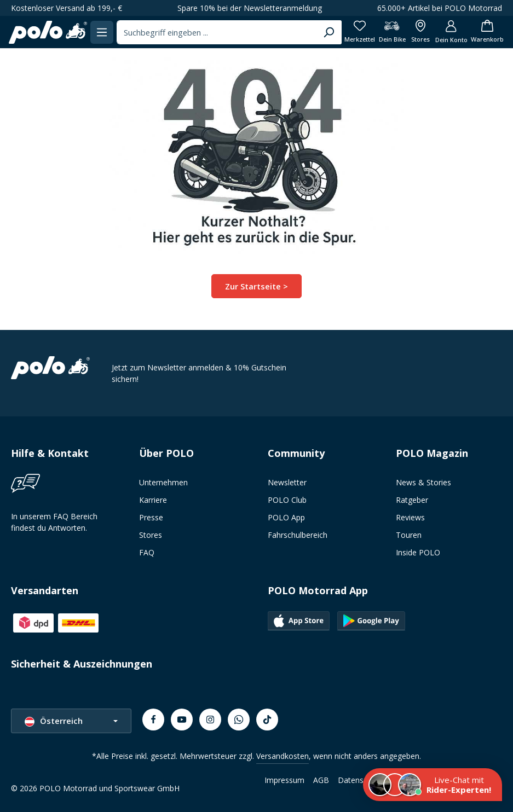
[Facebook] (153, 720)
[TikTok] (267, 720)
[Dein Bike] (386, 32)
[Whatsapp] (239, 720)
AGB (321, 780)
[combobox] (214, 32)
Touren (409, 535)
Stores (151, 535)
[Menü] (105, 32)
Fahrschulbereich (298, 535)
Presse (151, 517)
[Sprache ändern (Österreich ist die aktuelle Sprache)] (71, 721)
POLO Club (287, 500)
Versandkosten (283, 756)
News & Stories (423, 482)
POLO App (286, 517)
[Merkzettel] (353, 32)
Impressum (284, 780)
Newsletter (287, 482)
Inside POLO (418, 552)
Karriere (153, 500)
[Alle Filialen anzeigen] (415, 32)
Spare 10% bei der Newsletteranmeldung (250, 8)
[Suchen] (321, 32)
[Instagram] (210, 720)
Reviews (410, 517)
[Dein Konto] (448, 32)
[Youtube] (182, 720)
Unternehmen (163, 482)
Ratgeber (412, 500)
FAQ (147, 552)
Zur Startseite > (256, 286)
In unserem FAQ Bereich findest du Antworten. (54, 522)
